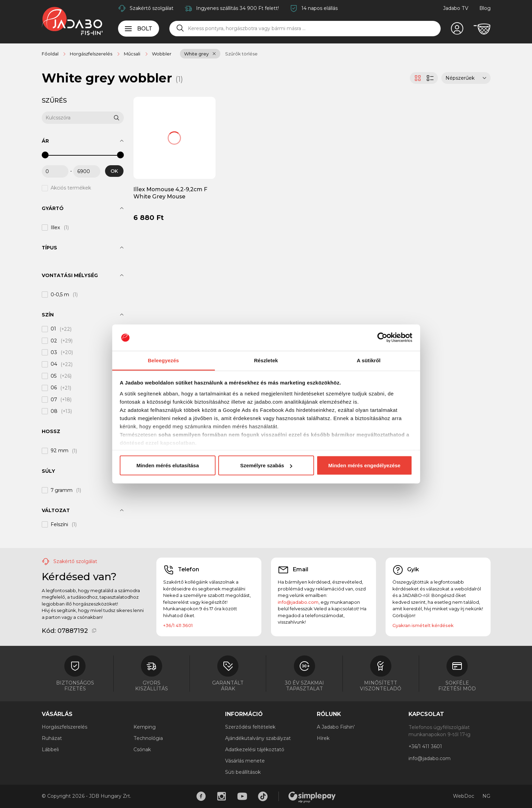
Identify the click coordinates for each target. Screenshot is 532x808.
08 (54, 411)
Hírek (323, 738)
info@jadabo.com (298, 602)
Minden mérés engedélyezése (365, 465)
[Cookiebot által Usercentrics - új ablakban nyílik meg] (382, 338)
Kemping (145, 727)
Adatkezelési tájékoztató (255, 750)
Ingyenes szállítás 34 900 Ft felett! (237, 8)
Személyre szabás (266, 465)
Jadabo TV (456, 8)
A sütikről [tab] (369, 360)
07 (54, 400)
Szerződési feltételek (250, 727)
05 (54, 376)
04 (54, 364)
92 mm (60, 451)
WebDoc (464, 796)
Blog (485, 8)
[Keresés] (180, 28)
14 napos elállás (320, 8)
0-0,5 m (60, 295)
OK (114, 171)
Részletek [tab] (266, 360)
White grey (196, 54)
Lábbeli (50, 750)
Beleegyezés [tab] (163, 360)
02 (54, 341)
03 (54, 352)
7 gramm (62, 490)
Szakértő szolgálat (152, 8)
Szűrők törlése (241, 54)
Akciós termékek (71, 188)
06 (54, 388)
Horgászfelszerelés (64, 727)
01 (53, 329)
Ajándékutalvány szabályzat (258, 738)
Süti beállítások (243, 772)
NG (486, 796)
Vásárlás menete (245, 761)
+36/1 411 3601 (178, 625)
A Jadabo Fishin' (336, 727)
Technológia (148, 738)
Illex (55, 227)
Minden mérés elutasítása (168, 465)
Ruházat (52, 738)
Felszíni (59, 524)
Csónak (142, 750)
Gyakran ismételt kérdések (423, 625)
